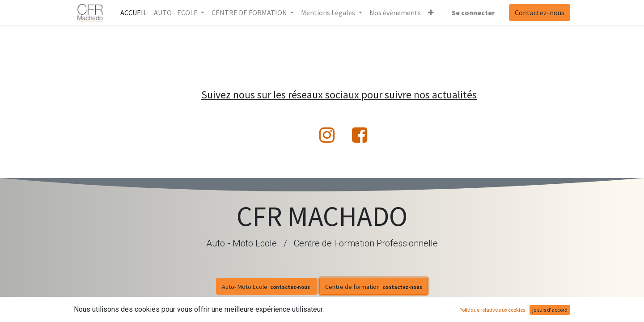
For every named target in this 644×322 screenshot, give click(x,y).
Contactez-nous (540, 13)
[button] (431, 13)
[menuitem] (133, 13)
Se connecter (473, 13)
